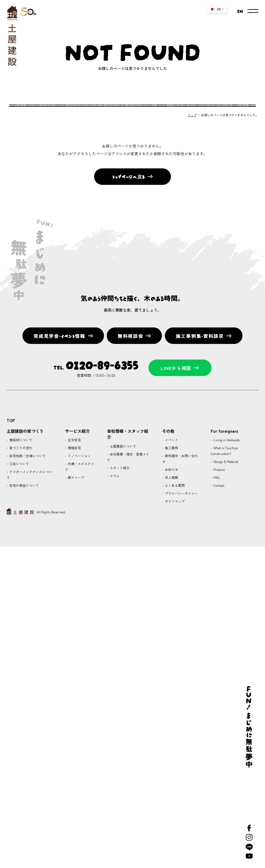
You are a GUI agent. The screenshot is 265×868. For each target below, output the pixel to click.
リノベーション (79, 456)
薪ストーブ (76, 477)
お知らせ (171, 469)
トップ (192, 115)
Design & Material (225, 461)
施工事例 (171, 448)
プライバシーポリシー (181, 493)
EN (240, 11)
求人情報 (171, 477)
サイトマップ (174, 501)
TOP (11, 420)
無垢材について (20, 440)
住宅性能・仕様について (27, 456)
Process (219, 469)
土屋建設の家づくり (25, 431)
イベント (171, 440)
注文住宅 (74, 440)
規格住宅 (74, 448)
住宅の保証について (24, 485)
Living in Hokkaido (226, 440)
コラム (114, 476)
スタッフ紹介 (119, 468)
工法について (19, 464)
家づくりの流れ (20, 448)
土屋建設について (122, 446)
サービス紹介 (77, 431)
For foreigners (224, 431)
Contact (219, 485)
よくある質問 (174, 485)
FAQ (216, 477)
